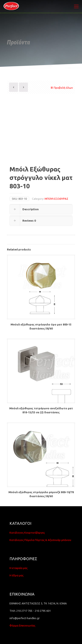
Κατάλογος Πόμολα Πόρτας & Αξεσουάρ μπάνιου (40, 540)
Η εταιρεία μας (18, 568)
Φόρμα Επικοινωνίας (22, 625)
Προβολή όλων (61, 88)
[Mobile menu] (76, 6)
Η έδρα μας (16, 575)
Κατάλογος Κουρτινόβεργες (27, 533)
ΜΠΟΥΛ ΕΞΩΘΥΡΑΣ (56, 199)
